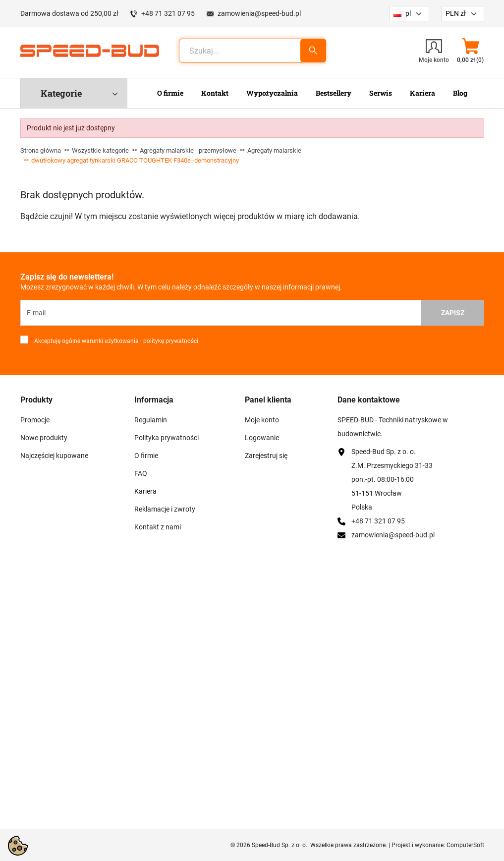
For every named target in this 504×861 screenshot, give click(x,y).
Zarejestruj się (266, 456)
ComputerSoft (465, 845)
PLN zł (456, 13)
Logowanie (262, 438)
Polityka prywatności (167, 438)
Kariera (145, 491)
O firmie (146, 456)
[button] (471, 51)
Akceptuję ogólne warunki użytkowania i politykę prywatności (114, 341)
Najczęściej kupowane (54, 456)
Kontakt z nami (158, 527)
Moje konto (262, 420)
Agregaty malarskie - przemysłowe (188, 150)
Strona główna (41, 150)
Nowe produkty (44, 438)
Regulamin (151, 420)
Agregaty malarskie (274, 150)
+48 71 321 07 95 (168, 13)
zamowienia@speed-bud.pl (259, 13)
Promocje (35, 420)
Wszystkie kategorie (100, 150)
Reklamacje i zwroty (165, 509)
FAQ (141, 473)
